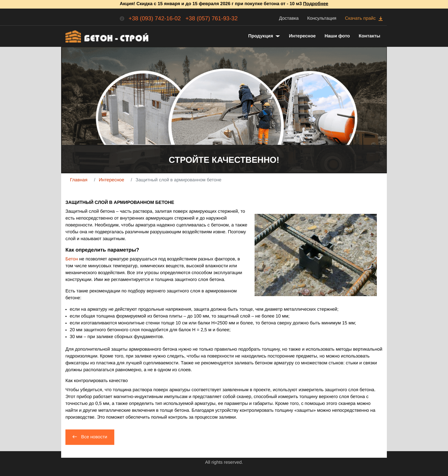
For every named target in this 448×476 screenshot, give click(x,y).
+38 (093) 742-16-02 (155, 19)
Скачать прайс (360, 18)
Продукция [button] (261, 36)
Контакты (370, 36)
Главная (79, 180)
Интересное (302, 36)
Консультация (322, 18)
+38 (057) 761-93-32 (212, 19)
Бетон (72, 259)
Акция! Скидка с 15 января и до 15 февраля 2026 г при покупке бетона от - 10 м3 (224, 4)
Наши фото (337, 36)
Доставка (289, 18)
